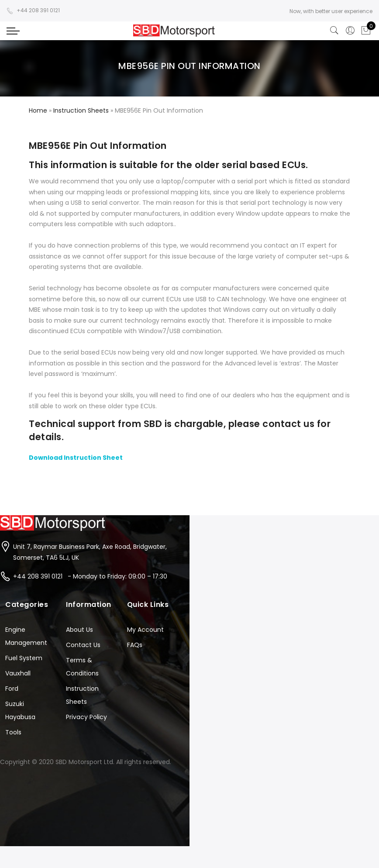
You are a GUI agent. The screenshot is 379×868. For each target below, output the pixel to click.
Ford (12, 689)
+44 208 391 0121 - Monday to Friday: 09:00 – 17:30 (90, 576)
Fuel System (24, 658)
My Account (145, 630)
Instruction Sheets (81, 110)
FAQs (135, 645)
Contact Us (83, 645)
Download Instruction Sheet (76, 458)
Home (38, 110)
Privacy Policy (86, 717)
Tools (13, 732)
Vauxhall (18, 673)
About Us (79, 630)
